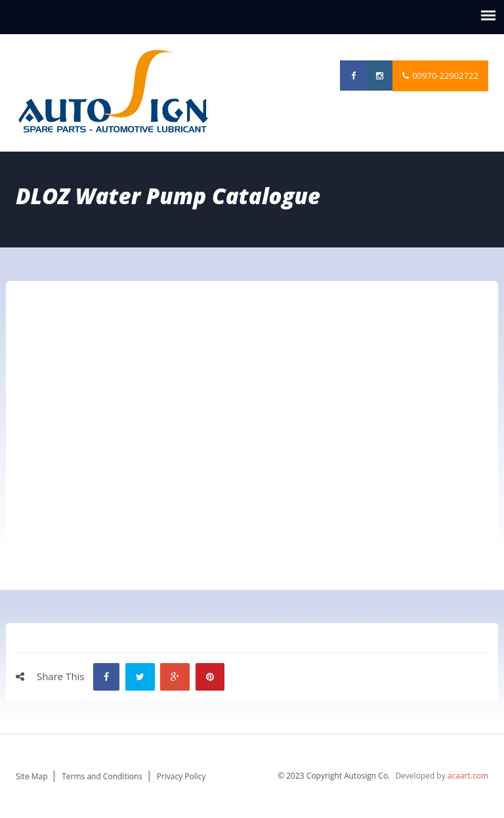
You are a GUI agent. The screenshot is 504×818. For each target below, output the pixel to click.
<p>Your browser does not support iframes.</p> (252, 424)
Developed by (442, 776)
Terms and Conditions (102, 776)
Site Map (32, 776)
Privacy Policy (181, 776)
